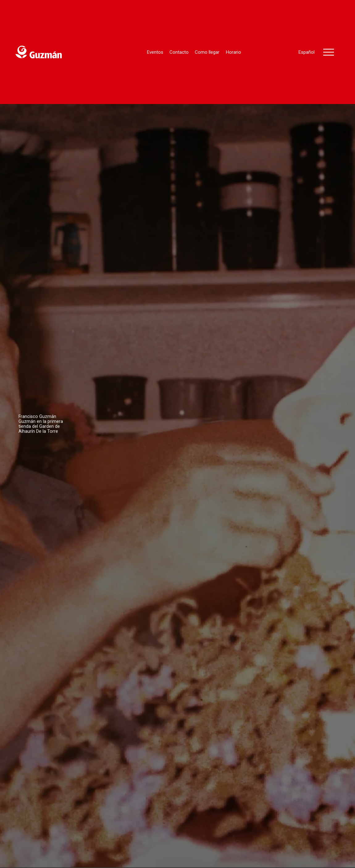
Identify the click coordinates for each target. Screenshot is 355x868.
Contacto (179, 52)
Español (306, 52)
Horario (233, 52)
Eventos (155, 52)
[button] (329, 52)
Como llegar (207, 52)
